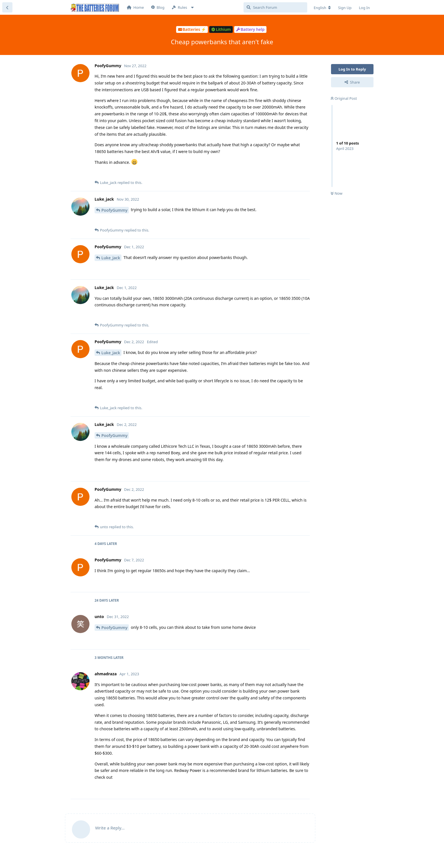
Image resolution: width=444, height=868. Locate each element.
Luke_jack (111, 258)
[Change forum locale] (322, 8)
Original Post (344, 98)
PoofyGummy (114, 210)
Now (337, 193)
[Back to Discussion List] (7, 7)
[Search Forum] (275, 7)
